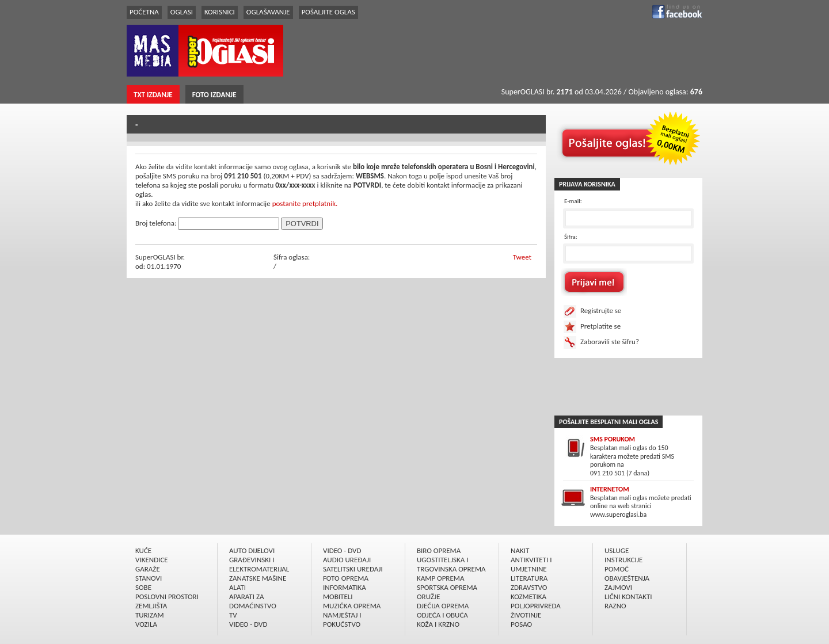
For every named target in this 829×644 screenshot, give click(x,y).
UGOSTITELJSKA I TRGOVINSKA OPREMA (451, 564)
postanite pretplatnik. (305, 203)
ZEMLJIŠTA (151, 606)
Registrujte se (601, 310)
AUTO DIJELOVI (252, 550)
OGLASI (182, 12)
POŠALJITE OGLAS (328, 12)
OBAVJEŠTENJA (627, 578)
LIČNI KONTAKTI (628, 597)
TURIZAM (150, 615)
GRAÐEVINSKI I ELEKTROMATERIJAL (259, 564)
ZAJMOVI (618, 587)
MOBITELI (338, 597)
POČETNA (144, 12)
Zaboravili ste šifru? (610, 342)
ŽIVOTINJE (526, 615)
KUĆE (143, 550)
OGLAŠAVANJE (268, 12)
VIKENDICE (152, 560)
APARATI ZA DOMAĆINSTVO (253, 601)
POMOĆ (617, 569)
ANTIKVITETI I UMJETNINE (531, 564)
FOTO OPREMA (346, 578)
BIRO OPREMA (439, 550)
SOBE (143, 587)
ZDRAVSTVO (529, 587)
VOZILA (146, 624)
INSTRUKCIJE (623, 560)
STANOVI (149, 578)
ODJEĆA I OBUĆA (442, 615)
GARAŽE (148, 569)
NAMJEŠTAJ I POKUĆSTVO (342, 620)
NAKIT (520, 550)
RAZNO (615, 606)
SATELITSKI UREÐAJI (353, 569)
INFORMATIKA (345, 587)
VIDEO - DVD (248, 624)
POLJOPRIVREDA (536, 606)
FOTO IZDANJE (214, 95)
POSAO (521, 624)
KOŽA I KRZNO (438, 624)
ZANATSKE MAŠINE (258, 578)
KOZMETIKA (528, 597)
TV (233, 615)
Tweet (522, 257)
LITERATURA (529, 578)
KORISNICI (220, 12)
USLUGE (617, 550)
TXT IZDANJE (153, 95)
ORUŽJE (429, 597)
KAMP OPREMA (440, 578)
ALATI (237, 587)
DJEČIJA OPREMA (443, 606)
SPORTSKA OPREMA (447, 587)
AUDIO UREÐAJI (347, 560)
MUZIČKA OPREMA (352, 606)
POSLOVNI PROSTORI (167, 597)
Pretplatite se (600, 326)
